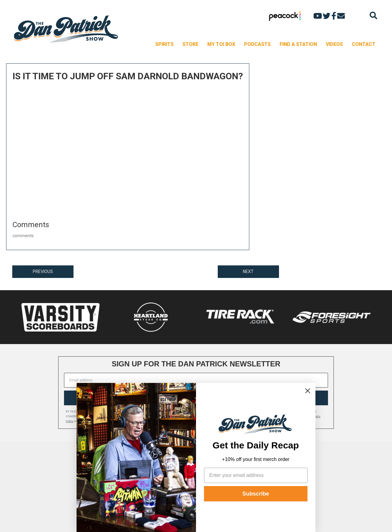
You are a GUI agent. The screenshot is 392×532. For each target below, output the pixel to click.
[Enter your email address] (256, 475)
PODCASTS (257, 44)
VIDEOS (334, 44)
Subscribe (256, 494)
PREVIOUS (43, 272)
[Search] (373, 15)
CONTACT (364, 44)
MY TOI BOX (221, 44)
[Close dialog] (308, 391)
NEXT (248, 272)
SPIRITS (164, 44)
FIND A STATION (298, 44)
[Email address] (196, 380)
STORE (190, 44)
